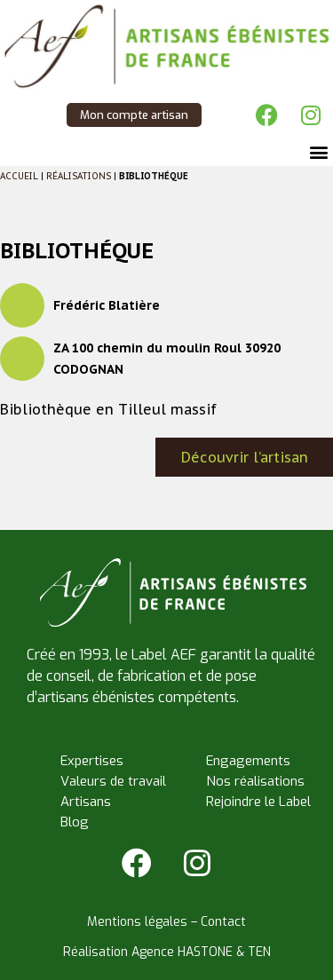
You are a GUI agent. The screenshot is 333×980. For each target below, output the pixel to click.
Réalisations (79, 176)
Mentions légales (137, 922)
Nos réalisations (255, 781)
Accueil (19, 176)
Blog (75, 822)
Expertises (92, 761)
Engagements (248, 761)
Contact (223, 922)
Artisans (86, 802)
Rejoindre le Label (258, 802)
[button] (318, 151)
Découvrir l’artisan (245, 457)
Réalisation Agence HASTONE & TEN (167, 952)
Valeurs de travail (113, 781)
